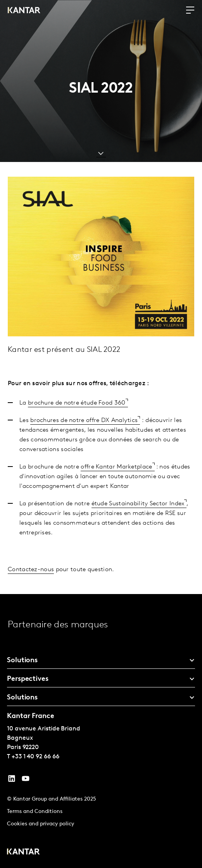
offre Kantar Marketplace (116, 467)
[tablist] (101, 731)
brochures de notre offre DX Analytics (84, 420)
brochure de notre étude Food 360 (77, 403)
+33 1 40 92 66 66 (35, 757)
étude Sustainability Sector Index (138, 504)
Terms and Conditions (35, 812)
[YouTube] (12, 780)
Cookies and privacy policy (41, 824)
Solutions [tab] (22, 660)
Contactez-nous (31, 570)
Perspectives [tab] (28, 679)
